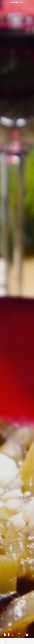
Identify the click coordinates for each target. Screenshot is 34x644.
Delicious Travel (17, 3)
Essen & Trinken (6, 629)
